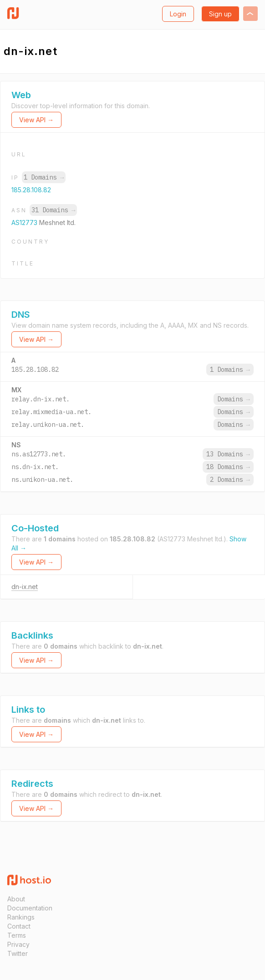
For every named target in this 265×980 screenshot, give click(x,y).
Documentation (30, 908)
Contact (19, 926)
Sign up (220, 14)
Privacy (18, 944)
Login (178, 14)
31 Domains (53, 210)
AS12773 (25, 222)
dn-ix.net (25, 587)
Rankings (21, 917)
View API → (36, 120)
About (16, 899)
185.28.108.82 (31, 190)
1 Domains (44, 177)
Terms (17, 935)
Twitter (18, 953)
